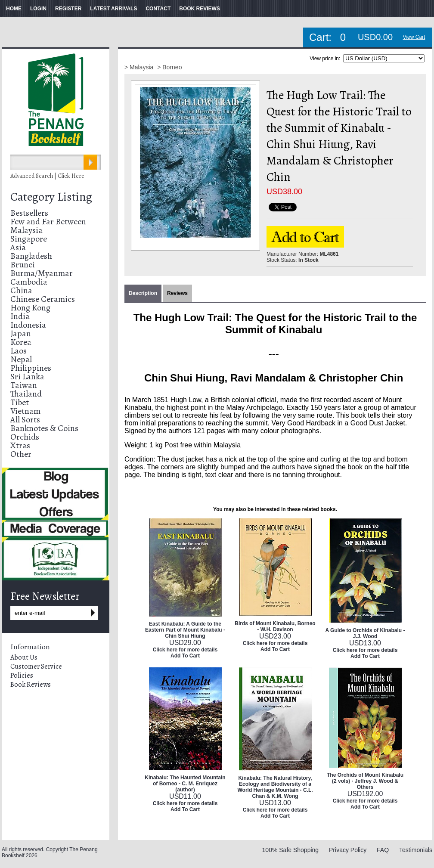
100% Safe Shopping (291, 850)
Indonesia (28, 325)
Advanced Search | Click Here (47, 176)
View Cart (414, 37)
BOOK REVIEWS (200, 9)
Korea (21, 342)
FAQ (383, 850)
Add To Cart (185, 656)
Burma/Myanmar (42, 273)
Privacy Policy (348, 850)
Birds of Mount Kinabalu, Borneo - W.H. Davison (275, 626)
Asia (18, 247)
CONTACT (158, 9)
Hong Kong (30, 308)
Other (21, 454)
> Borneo (169, 67)
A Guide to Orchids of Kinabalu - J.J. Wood (365, 633)
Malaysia (26, 230)
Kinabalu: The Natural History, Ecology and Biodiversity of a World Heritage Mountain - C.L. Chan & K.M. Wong (275, 787)
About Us (24, 657)
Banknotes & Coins (44, 428)
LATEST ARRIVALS (113, 9)
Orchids (25, 437)
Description (143, 293)
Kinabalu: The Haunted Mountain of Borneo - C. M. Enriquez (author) (185, 784)
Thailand (26, 394)
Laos (19, 351)
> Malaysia (140, 67)
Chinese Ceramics (43, 299)
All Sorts (25, 420)
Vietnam (25, 411)
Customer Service (36, 666)
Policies (22, 676)
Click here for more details (185, 650)
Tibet (20, 402)
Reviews (177, 293)
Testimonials (416, 850)
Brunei (23, 265)
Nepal (21, 359)
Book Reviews (31, 685)
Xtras (20, 445)
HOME (14, 9)
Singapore (29, 239)
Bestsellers (29, 213)
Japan (21, 333)
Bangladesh (31, 256)
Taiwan (24, 385)
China (21, 290)
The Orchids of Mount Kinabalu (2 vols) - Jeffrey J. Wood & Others (365, 781)
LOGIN (38, 9)
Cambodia (29, 282)
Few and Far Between (48, 222)
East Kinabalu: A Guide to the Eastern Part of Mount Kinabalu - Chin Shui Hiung (185, 630)
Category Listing (51, 197)
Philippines (31, 368)
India (20, 316)
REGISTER (68, 9)
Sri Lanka (27, 377)
